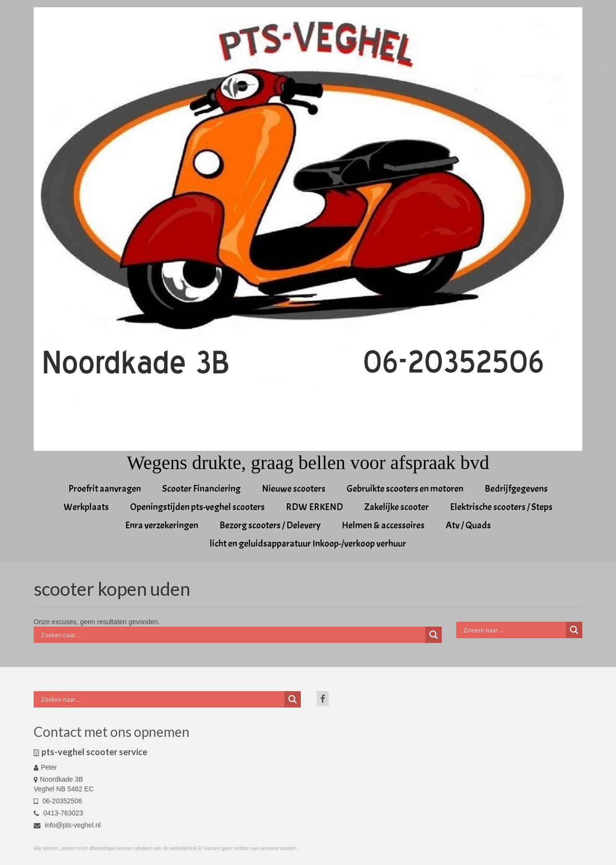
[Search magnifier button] (434, 635)
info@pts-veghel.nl (67, 825)
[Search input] (232, 635)
